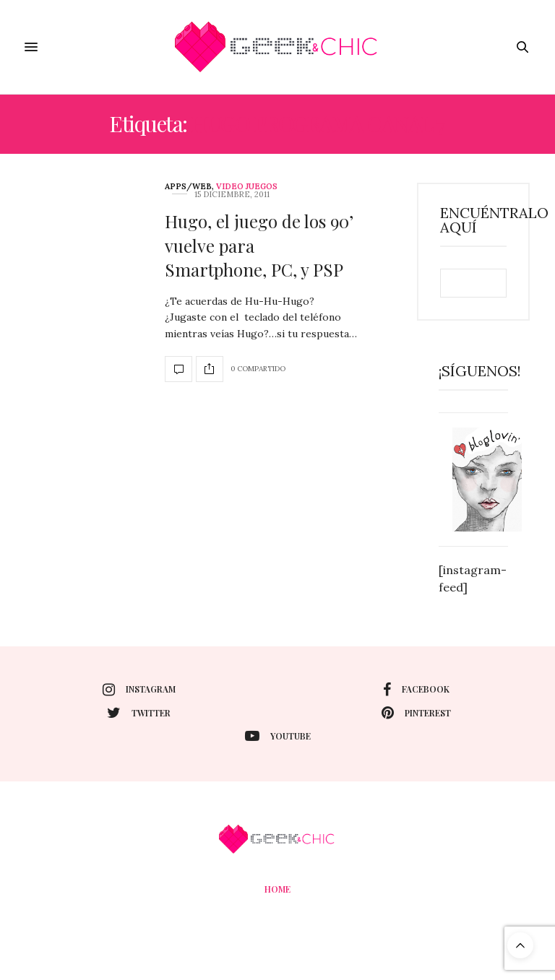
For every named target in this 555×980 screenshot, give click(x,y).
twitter (139, 713)
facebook (416, 690)
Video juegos (247, 187)
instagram (139, 690)
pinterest (416, 713)
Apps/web (188, 187)
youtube (278, 736)
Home (277, 889)
